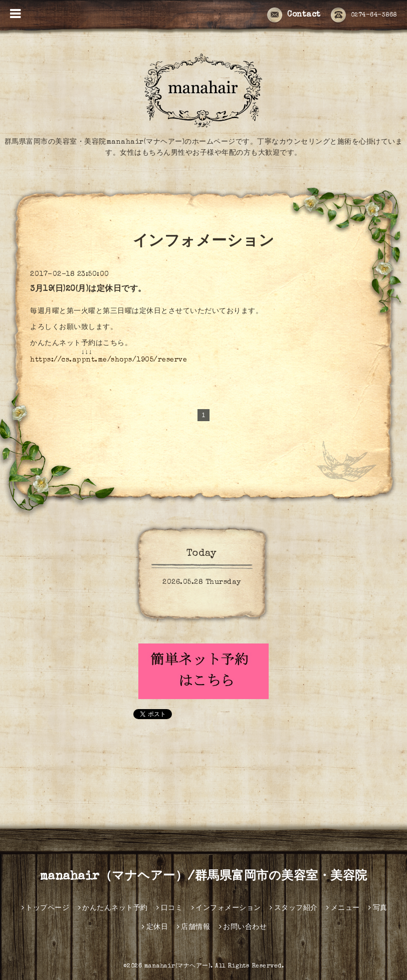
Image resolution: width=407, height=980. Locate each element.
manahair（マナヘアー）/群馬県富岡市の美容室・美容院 (204, 877)
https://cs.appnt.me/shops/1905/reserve (109, 360)
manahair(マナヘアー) (178, 966)
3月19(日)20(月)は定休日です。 (88, 289)
